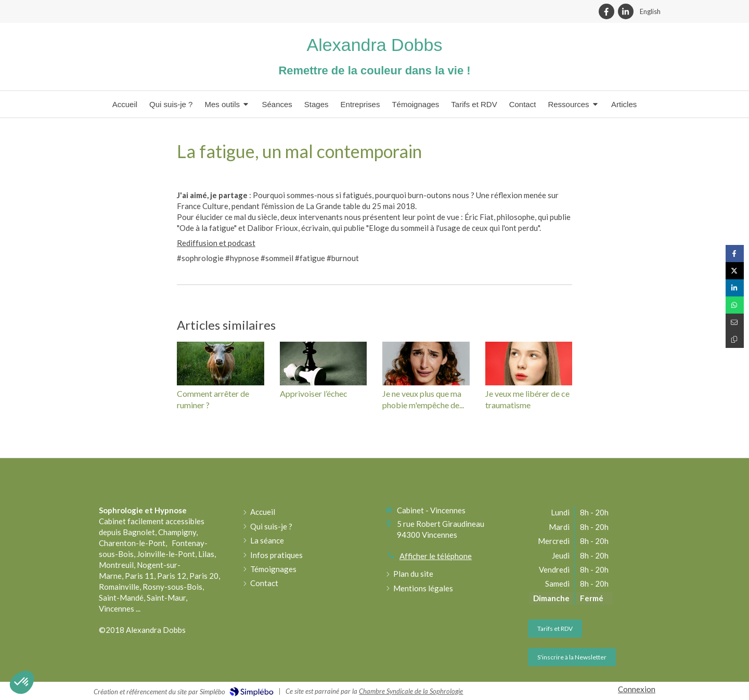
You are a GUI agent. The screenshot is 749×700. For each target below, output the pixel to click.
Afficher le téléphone (436, 556)
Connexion (637, 689)
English (650, 11)
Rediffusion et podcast (216, 243)
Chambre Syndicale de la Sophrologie (411, 691)
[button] (22, 682)
